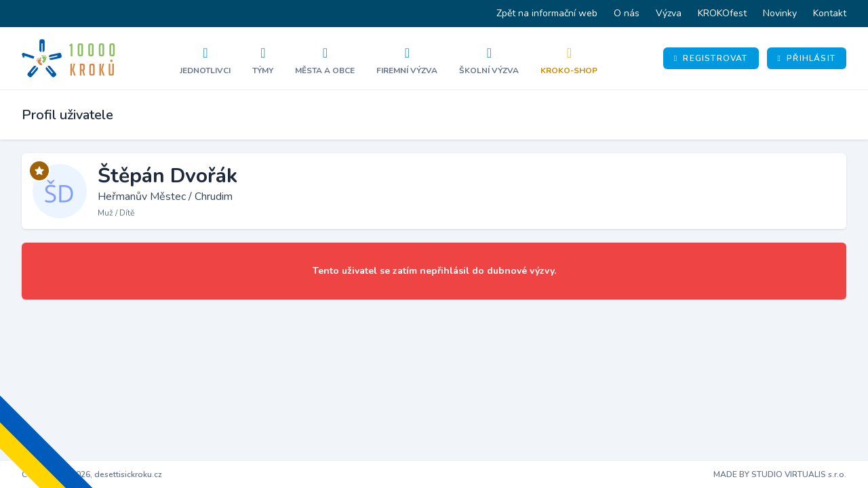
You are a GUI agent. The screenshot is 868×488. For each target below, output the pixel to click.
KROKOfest (722, 13)
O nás (627, 13)
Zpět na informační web (547, 13)
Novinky (780, 13)
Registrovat (711, 58)
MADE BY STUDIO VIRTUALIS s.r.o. (780, 474)
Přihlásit (807, 58)
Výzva (669, 13)
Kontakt (830, 13)
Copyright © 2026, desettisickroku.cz (92, 474)
